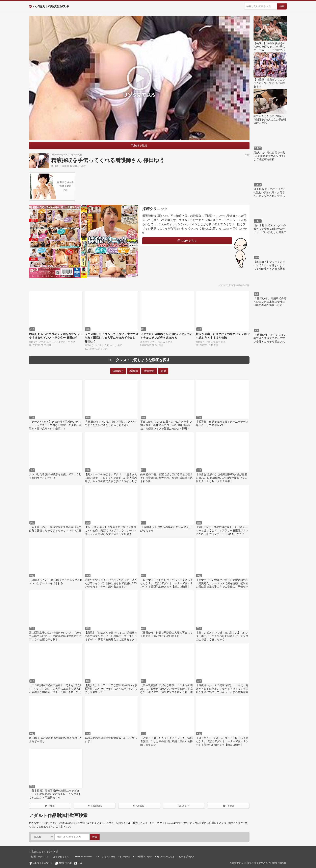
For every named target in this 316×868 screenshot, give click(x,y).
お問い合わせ (65, 863)
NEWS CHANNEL (84, 856)
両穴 (160, 342)
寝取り (217, 342)
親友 (223, 342)
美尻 (120, 345)
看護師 (65, 166)
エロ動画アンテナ (143, 856)
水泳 (73, 342)
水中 (49, 342)
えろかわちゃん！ (62, 856)
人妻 (107, 345)
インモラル (125, 856)
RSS (80, 863)
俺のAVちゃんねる (166, 856)
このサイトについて (43, 863)
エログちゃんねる (106, 856)
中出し (113, 345)
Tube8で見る (139, 146)
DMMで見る (189, 241)
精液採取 (75, 166)
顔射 (83, 166)
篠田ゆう (56, 166)
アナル (153, 342)
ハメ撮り (99, 345)
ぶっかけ (168, 342)
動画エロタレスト (40, 856)
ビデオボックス (187, 856)
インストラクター (61, 342)
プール (42, 342)
